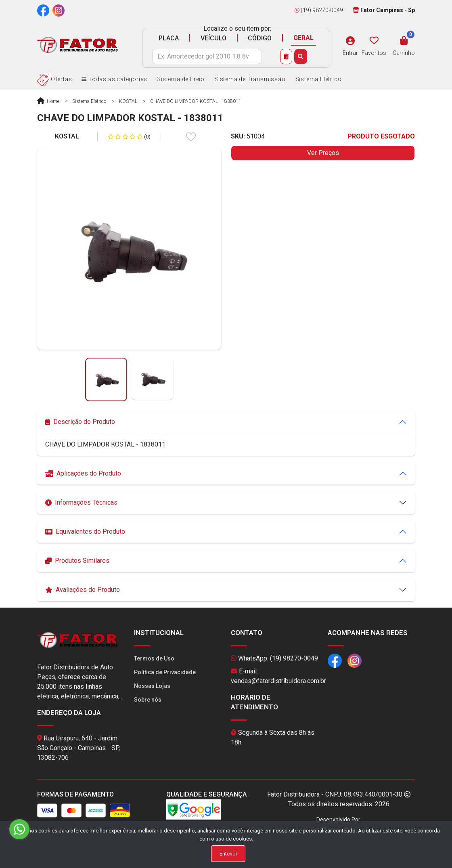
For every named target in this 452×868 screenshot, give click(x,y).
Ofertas (54, 79)
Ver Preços (323, 153)
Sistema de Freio (181, 79)
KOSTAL (128, 101)
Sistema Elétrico (319, 79)
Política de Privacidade (165, 672)
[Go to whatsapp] (19, 829)
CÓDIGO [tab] (260, 38)
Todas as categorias (114, 79)
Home (48, 101)
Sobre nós (148, 700)
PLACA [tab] (169, 38)
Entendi (228, 854)
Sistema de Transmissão (250, 79)
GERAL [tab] (303, 38)
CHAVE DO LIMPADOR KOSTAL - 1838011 (196, 101)
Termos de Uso (154, 658)
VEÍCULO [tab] (213, 38)
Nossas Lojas (152, 686)
